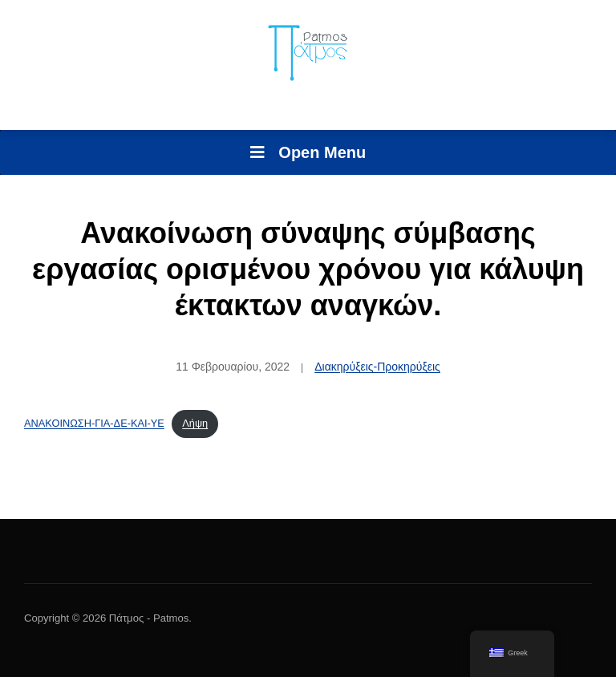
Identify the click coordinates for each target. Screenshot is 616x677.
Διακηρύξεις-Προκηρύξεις (377, 367)
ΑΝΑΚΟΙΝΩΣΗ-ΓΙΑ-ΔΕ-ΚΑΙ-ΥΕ (94, 423)
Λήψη (195, 423)
